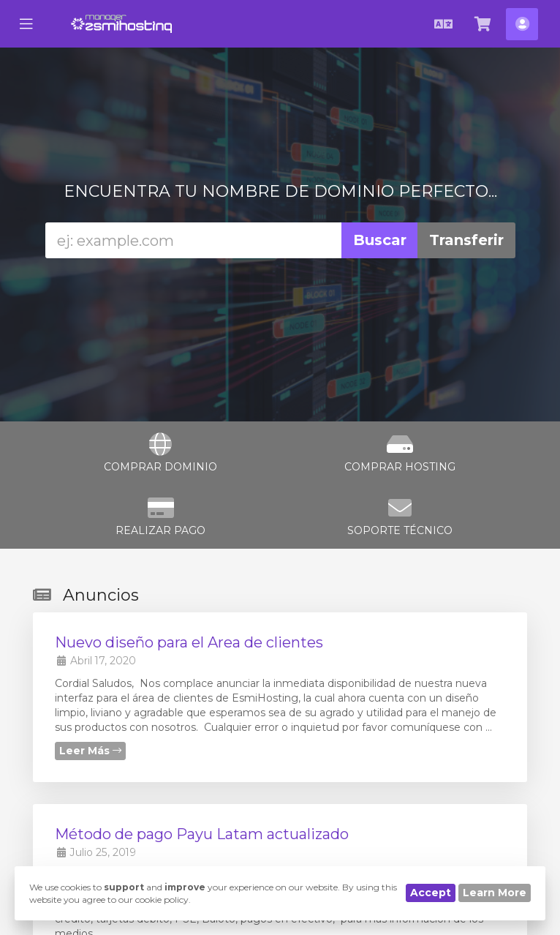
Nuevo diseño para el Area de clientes (189, 642)
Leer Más (90, 751)
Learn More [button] (495, 893)
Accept (431, 893)
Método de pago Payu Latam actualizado (202, 834)
